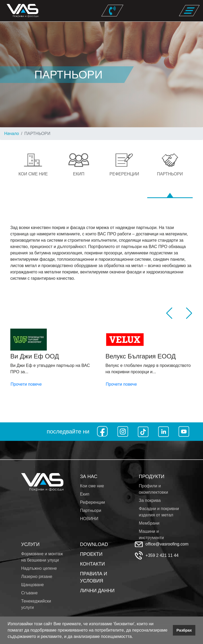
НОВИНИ (89, 519)
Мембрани (149, 523)
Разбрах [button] (184, 630)
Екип (85, 494)
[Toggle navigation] (189, 11)
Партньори (91, 510)
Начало (12, 134)
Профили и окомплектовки (153, 489)
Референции (93, 502)
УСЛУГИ (30, 544)
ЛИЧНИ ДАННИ (97, 591)
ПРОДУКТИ (151, 477)
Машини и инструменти (151, 535)
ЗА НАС (89, 477)
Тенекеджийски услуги (36, 604)
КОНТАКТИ (93, 564)
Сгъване (29, 593)
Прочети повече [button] (26, 384)
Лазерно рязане (37, 577)
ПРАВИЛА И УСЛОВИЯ (94, 577)
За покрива (150, 500)
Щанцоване (33, 585)
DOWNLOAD (94, 544)
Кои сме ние (92, 486)
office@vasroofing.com (167, 544)
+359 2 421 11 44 (162, 555)
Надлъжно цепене (39, 568)
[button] (135, 637)
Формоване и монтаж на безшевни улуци (42, 557)
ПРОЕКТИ (91, 554)
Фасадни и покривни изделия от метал (159, 512)
